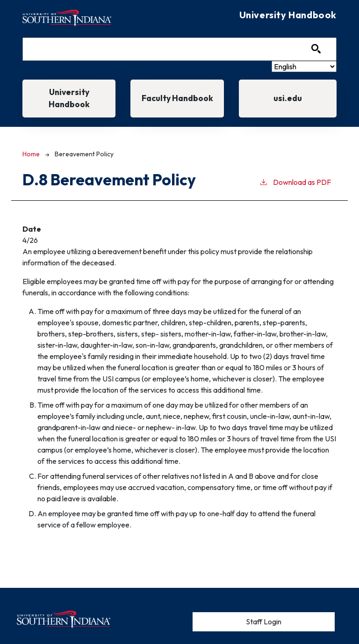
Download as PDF (295, 182)
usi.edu (288, 98)
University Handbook (69, 98)
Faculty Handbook (177, 98)
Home (31, 154)
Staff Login (264, 622)
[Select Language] (304, 66)
